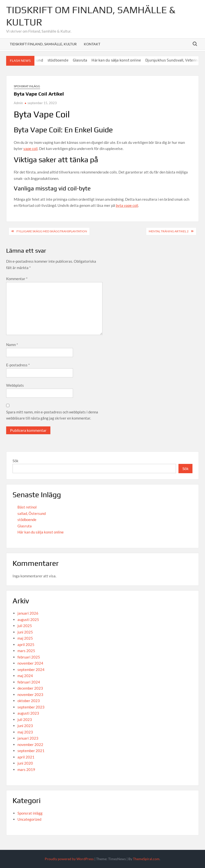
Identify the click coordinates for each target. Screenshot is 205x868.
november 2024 (30, 663)
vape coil (30, 149)
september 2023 (31, 707)
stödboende (62, 60)
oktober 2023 (29, 701)
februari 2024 (29, 682)
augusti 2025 (28, 620)
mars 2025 (26, 651)
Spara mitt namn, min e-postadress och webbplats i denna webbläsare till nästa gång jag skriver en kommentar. (52, 415)
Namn (12, 345)
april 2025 (26, 645)
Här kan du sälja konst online (121, 60)
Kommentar (17, 279)
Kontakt (92, 44)
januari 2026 (28, 613)
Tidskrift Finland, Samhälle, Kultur (43, 44)
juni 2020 (25, 763)
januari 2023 (28, 738)
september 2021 (31, 751)
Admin (18, 103)
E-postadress (18, 365)
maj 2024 (25, 676)
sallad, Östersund (32, 513)
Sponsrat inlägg (27, 86)
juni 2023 (25, 726)
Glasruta (84, 60)
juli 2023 (25, 719)
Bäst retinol (27, 507)
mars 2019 (26, 769)
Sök (15, 461)
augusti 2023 (28, 713)
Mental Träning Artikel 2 (169, 231)
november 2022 (30, 744)
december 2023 (30, 688)
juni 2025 (25, 632)
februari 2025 (29, 657)
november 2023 (30, 694)
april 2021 (26, 757)
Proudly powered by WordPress (69, 859)
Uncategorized (29, 819)
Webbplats (15, 385)
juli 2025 (25, 626)
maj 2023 (25, 732)
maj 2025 (25, 638)
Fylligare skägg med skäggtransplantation (52, 231)
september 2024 (31, 670)
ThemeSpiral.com (146, 859)
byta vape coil (127, 205)
